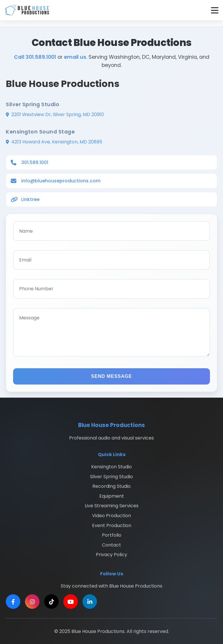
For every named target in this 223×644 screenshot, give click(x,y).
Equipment (112, 496)
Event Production (112, 525)
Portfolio (112, 535)
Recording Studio (111, 486)
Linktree (30, 199)
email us (75, 57)
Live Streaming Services (112, 506)
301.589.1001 (35, 162)
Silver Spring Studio (111, 477)
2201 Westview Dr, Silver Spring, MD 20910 (58, 114)
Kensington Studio (111, 467)
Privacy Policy (111, 555)
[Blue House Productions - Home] (27, 10)
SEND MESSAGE (112, 376)
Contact (111, 545)
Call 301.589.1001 (35, 57)
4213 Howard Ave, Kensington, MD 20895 (57, 142)
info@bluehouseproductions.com (61, 181)
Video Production (111, 516)
